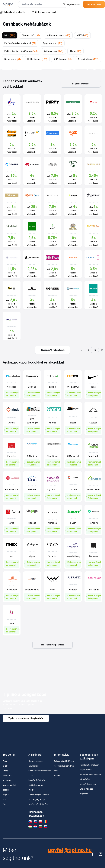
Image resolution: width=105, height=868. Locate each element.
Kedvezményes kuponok (39, 795)
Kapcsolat (84, 794)
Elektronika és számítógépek (21, 51)
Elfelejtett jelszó (86, 789)
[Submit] (64, 4)
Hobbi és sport (37, 59)
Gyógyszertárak (52, 43)
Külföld (82, 35)
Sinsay (6, 771)
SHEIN (5, 766)
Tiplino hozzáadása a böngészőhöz (26, 718)
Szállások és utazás (58, 35)
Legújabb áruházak (81, 84)
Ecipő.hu (6, 795)
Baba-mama (13, 59)
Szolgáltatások (88, 59)
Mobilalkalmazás (36, 785)
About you (7, 780)
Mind (10, 35)
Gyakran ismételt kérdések (40, 771)
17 (102, 350)
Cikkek (31, 790)
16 (95, 350)
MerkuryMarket (9, 785)
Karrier (57, 775)
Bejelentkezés (73, 4)
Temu (5, 761)
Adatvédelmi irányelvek (64, 766)
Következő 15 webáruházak (52, 350)
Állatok (75, 51)
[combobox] (43, 4)
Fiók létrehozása (94, 4)
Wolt (5, 804)
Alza (5, 799)
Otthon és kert (54, 51)
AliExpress (7, 775)
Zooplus (6, 790)
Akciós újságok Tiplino (38, 799)
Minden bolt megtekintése (53, 645)
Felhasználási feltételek (64, 761)
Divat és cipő (31, 35)
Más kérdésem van (88, 784)
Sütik (56, 771)
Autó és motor (63, 59)
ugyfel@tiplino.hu (70, 850)
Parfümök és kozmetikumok (20, 43)
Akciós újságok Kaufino (38, 804)
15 (88, 350)
